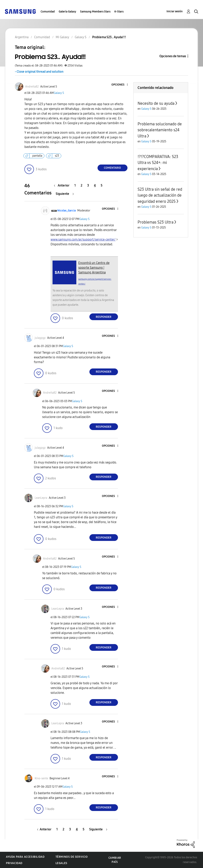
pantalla (37, 156)
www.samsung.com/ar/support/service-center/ (83, 239)
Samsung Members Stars (95, 12)
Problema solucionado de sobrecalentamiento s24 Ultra (160, 130)
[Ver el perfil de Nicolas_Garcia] (67, 211)
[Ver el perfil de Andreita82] (32, 87)
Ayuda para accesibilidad (25, 857)
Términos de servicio (72, 857)
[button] (121, 85)
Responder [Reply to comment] (104, 317)
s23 (57, 156)
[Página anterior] (63, 185)
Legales (61, 863)
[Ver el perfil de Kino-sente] (41, 778)
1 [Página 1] (75, 185)
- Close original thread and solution (39, 72)
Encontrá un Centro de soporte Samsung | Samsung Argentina (94, 268)
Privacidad (14, 863)
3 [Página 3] (88, 185)
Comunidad (48, 12)
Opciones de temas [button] (173, 56)
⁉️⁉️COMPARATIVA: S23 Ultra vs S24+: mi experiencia (158, 163)
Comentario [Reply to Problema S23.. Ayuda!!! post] (112, 168)
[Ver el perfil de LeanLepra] (41, 498)
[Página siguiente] (65, 194)
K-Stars (119, 12)
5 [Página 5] (102, 185)
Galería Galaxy (67, 12)
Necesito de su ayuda (156, 103)
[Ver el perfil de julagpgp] (40, 338)
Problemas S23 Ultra (156, 222)
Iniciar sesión (175, 11)
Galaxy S (59, 93)
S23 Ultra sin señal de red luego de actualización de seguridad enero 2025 (160, 195)
